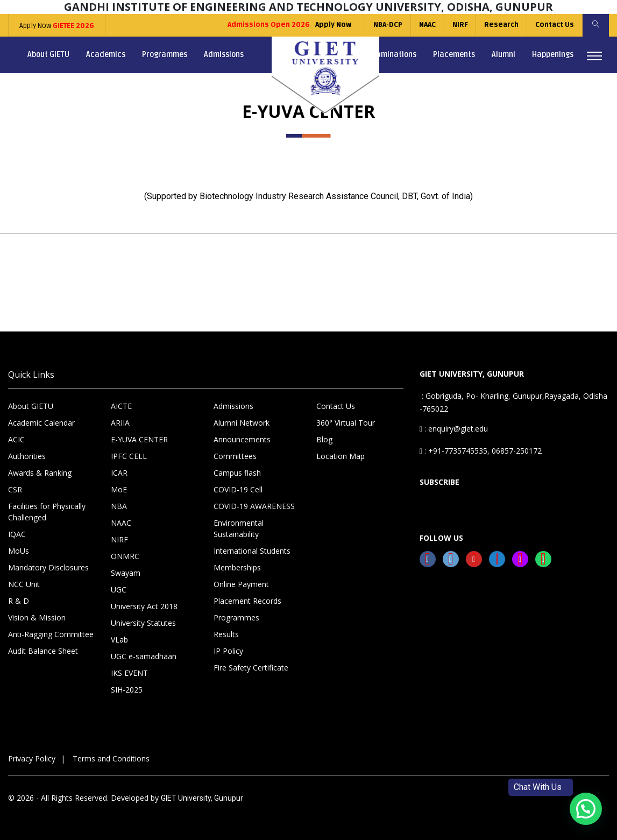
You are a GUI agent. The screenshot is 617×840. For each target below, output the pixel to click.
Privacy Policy (32, 758)
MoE (119, 489)
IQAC (17, 534)
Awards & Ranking (40, 473)
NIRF (459, 25)
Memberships (237, 567)
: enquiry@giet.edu (454, 429)
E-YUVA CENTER (139, 439)
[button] (586, 809)
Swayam (126, 573)
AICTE (121, 406)
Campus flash (237, 473)
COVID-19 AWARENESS (254, 506)
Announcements (242, 439)
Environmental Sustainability (239, 528)
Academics (106, 55)
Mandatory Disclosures (48, 567)
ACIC (16, 439)
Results (226, 634)
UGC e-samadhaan (144, 656)
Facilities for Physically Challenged (47, 512)
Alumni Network (242, 423)
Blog (324, 439)
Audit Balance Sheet (43, 651)
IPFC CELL (129, 456)
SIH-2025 (127, 690)
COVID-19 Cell (238, 489)
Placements (454, 55)
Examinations (392, 55)
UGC (119, 590)
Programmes (165, 55)
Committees (235, 456)
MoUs (19, 551)
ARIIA (120, 423)
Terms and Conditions (111, 758)
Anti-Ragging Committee (51, 634)
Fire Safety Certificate (251, 668)
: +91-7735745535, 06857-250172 (481, 451)
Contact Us (554, 25)
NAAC (426, 25)
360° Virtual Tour (346, 423)
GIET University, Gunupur (202, 798)
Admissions (224, 55)
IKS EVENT (129, 673)
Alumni (503, 55)
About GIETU (48, 55)
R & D (19, 601)
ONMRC (125, 556)
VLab (119, 640)
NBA (119, 506)
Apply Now (57, 26)
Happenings (553, 55)
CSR (15, 489)
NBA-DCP (387, 25)
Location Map (341, 456)
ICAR (119, 473)
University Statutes (143, 623)
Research (501, 25)
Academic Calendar (41, 423)
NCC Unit (24, 584)
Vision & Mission (37, 617)
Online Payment (241, 584)
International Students (252, 551)
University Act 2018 (144, 606)
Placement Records (247, 601)
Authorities (27, 456)
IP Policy (228, 651)
